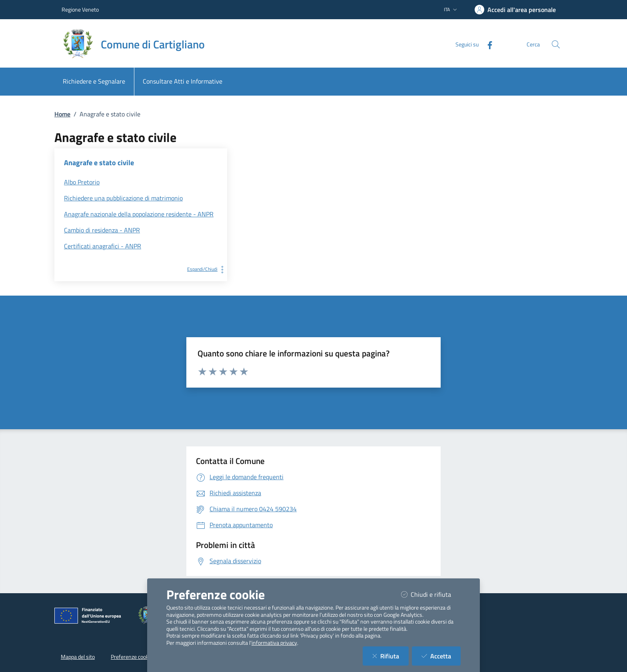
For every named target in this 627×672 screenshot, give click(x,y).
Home (62, 114)
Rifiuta (390, 656)
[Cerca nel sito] (556, 44)
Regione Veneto (80, 9)
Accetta (441, 656)
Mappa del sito (78, 657)
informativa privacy (274, 643)
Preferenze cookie (132, 657)
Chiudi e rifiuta (431, 594)
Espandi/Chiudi (207, 269)
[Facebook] (487, 44)
